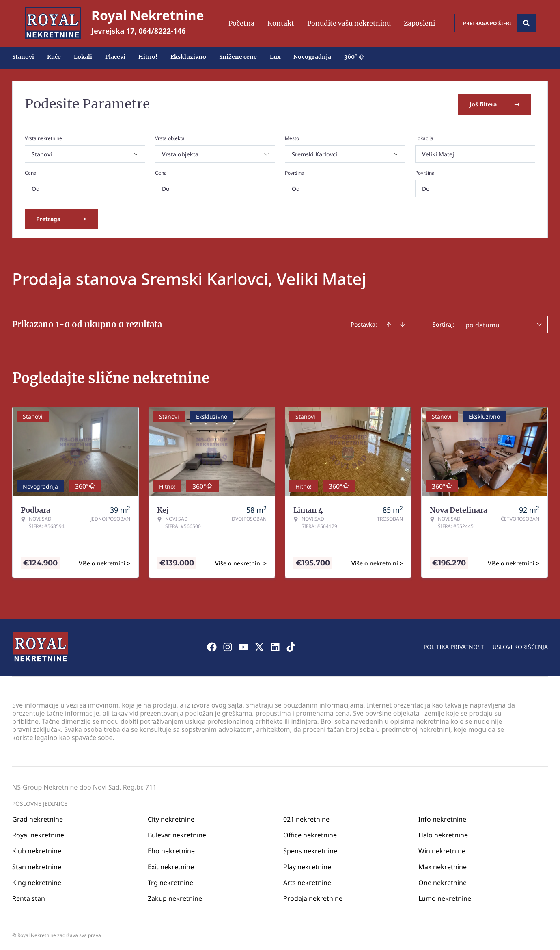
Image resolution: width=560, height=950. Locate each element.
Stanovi (23, 57)
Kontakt (281, 23)
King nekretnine (37, 881)
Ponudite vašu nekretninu (349, 23)
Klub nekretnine (37, 850)
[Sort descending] (403, 324)
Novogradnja (312, 57)
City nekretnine (171, 818)
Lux (275, 57)
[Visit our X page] (259, 646)
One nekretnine (443, 881)
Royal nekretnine (38, 834)
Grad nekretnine (38, 818)
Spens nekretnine (310, 850)
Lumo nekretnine (445, 897)
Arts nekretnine (307, 881)
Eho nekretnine (171, 850)
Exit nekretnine (171, 866)
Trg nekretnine (170, 881)
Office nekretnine (310, 834)
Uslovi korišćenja (520, 646)
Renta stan (29, 897)
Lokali (83, 57)
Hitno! (148, 57)
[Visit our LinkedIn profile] (275, 646)
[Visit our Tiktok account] (291, 646)
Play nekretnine (307, 866)
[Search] (526, 23)
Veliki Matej (438, 153)
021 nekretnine (306, 818)
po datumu (482, 324)
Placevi (115, 57)
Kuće (54, 57)
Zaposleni (419, 23)
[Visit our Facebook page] (212, 646)
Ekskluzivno (188, 57)
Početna (241, 23)
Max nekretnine (443, 866)
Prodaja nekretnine (313, 897)
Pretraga (61, 218)
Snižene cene (238, 57)
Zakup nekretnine (175, 897)
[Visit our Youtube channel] (243, 646)
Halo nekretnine (443, 834)
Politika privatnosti (455, 646)
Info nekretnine (442, 818)
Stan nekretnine (37, 866)
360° (354, 57)
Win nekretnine (442, 850)
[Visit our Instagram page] (228, 646)
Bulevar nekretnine (177, 834)
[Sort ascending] (389, 324)
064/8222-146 (162, 31)
